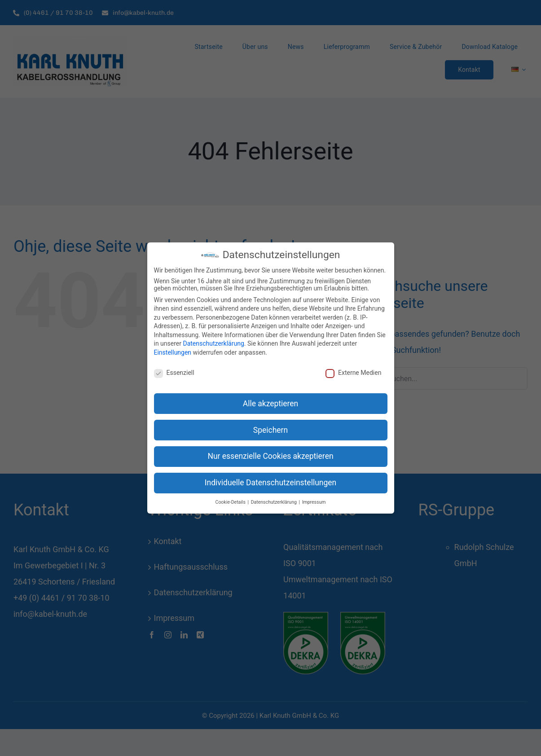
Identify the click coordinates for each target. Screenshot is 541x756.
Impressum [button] (314, 502)
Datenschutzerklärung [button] (275, 502)
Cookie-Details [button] (231, 502)
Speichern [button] (270, 430)
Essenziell (174, 373)
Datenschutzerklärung (213, 343)
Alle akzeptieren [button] (271, 404)
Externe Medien (353, 373)
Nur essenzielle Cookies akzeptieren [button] (270, 456)
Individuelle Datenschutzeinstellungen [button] (270, 483)
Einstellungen (173, 352)
